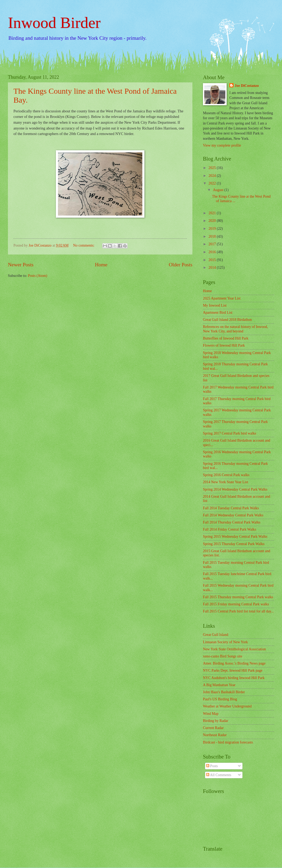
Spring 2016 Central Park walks (226, 475)
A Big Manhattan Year (219, 685)
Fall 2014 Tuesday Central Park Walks (231, 508)
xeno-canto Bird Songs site (223, 656)
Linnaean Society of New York (225, 642)
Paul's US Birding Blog (220, 699)
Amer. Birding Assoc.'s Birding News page (234, 663)
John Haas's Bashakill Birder (224, 692)
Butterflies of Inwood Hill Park (226, 338)
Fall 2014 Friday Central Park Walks (230, 529)
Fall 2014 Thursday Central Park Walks (232, 522)
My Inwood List (215, 305)
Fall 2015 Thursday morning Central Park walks (238, 597)
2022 (213, 183)
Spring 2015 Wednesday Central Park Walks (235, 537)
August (219, 190)
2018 (213, 236)
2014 (213, 268)
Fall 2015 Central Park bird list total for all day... (238, 611)
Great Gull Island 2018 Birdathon (227, 320)
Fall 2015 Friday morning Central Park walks (236, 604)
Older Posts (181, 265)
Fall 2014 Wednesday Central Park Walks (233, 515)
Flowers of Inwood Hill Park (224, 345)
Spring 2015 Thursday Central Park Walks (234, 544)
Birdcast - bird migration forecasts (228, 742)
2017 (213, 244)
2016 (213, 252)
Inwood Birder (54, 23)
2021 (213, 213)
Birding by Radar (216, 721)
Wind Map (211, 714)
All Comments (219, 775)
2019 (213, 229)
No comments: (84, 245)
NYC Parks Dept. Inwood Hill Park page (233, 670)
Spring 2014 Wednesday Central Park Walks (235, 489)
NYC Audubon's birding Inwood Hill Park (234, 678)
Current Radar (213, 728)
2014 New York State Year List (225, 482)
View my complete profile (222, 145)
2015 (213, 260)
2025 (213, 168)
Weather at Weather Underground (227, 706)
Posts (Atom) (38, 276)
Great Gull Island (216, 635)
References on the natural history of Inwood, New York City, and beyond (235, 329)
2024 (213, 176)
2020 (213, 221)
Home (101, 265)
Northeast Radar (215, 735)
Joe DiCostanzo (247, 86)
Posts (212, 766)
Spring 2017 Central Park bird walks (230, 433)
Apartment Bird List (218, 313)
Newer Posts (21, 265)
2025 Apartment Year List (222, 298)
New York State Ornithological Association (234, 649)
